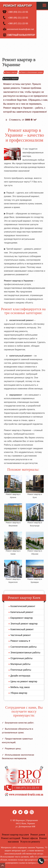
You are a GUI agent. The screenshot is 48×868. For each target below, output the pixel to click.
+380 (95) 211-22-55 (15, 18)
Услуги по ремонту (30, 842)
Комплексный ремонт (21, 629)
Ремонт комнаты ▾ (19, 641)
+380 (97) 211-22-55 (15, 23)
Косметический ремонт (22, 606)
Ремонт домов (38, 835)
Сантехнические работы (23, 647)
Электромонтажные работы (25, 653)
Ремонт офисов (30, 838)
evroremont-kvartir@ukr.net (18, 29)
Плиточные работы (20, 670)
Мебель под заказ (19, 687)
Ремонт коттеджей (11, 838)
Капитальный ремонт (21, 612)
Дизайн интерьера (20, 676)
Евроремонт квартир (21, 618)
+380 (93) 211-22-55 (15, 12)
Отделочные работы (21, 658)
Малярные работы (20, 664)
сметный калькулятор (19, 35)
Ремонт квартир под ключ (15, 835)
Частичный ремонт (20, 635)
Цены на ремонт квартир (23, 681)
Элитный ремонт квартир (23, 624)
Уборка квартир (18, 693)
